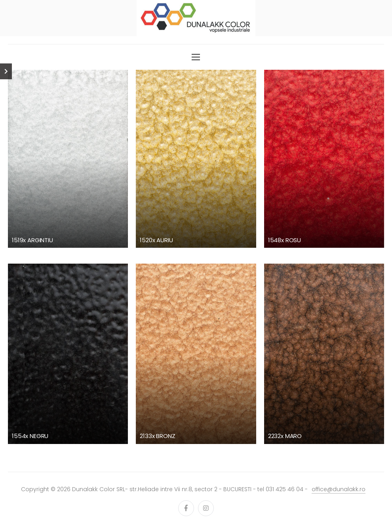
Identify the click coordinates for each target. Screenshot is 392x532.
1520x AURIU (156, 240)
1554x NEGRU (30, 436)
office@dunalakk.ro (339, 489)
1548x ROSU (285, 240)
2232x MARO (285, 436)
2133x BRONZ (157, 436)
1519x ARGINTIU (32, 240)
